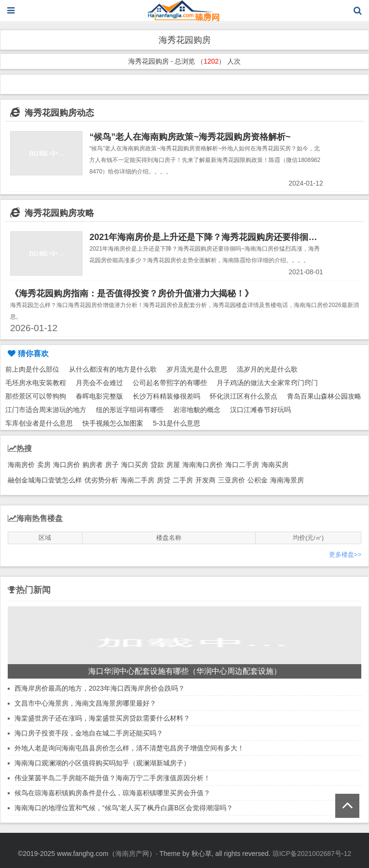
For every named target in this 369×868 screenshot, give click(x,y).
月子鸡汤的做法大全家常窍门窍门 (267, 383)
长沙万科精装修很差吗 (166, 396)
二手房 (183, 480)
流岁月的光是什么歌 (267, 369)
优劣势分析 (101, 480)
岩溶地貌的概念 (197, 410)
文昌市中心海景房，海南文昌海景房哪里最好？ (85, 703)
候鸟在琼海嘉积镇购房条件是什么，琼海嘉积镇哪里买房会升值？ (112, 793)
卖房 (44, 465)
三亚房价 (232, 480)
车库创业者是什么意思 (39, 423)
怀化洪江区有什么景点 (244, 396)
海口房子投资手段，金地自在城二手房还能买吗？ (89, 733)
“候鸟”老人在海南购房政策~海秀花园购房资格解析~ (190, 137)
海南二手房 (137, 480)
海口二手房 (242, 465)
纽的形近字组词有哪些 (130, 410)
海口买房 (135, 465)
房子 (112, 465)
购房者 (93, 465)
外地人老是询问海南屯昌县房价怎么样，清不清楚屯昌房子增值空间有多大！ (129, 748)
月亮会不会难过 (99, 383)
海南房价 (21, 465)
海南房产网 (132, 854)
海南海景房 (287, 480)
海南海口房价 (203, 465)
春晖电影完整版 (99, 396)
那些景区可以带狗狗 (36, 396)
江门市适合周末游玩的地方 (46, 410)
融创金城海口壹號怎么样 (45, 480)
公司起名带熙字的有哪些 (170, 383)
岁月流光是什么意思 (197, 369)
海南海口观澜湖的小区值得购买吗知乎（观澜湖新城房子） (102, 763)
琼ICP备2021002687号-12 (312, 854)
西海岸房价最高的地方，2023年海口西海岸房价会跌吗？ (100, 688)
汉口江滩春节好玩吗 (260, 410)
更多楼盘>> (345, 554)
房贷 (164, 480)
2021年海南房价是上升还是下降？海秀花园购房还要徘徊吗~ (206, 237)
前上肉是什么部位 (32, 369)
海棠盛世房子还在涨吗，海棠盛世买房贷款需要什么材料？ (102, 718)
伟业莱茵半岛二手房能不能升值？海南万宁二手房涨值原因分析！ (112, 778)
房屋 (173, 465)
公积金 (258, 480)
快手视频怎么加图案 (113, 423)
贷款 (157, 465)
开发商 (205, 480)
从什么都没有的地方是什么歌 (113, 369)
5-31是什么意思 (177, 423)
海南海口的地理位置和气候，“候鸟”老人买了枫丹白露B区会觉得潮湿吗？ (124, 808)
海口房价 (67, 465)
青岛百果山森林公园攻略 (324, 396)
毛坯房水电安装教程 (36, 383)
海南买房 (275, 465)
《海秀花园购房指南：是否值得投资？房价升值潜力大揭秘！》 (132, 294)
